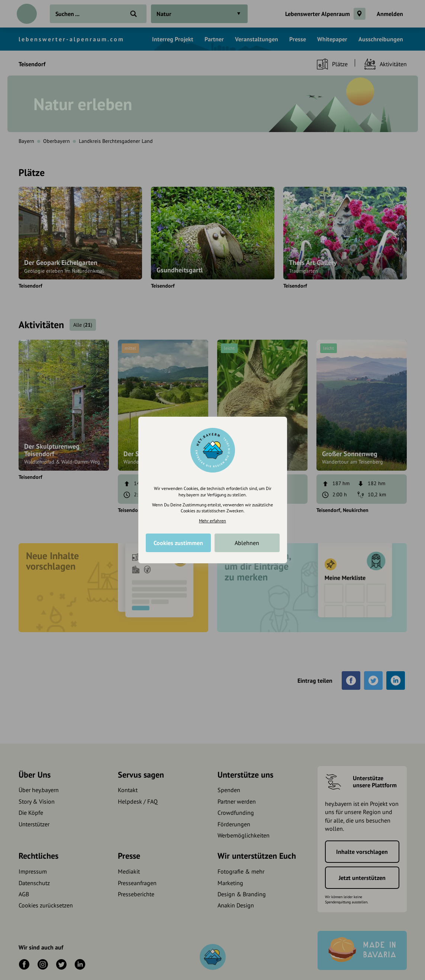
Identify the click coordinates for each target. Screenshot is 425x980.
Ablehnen (247, 543)
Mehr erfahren (212, 521)
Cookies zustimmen (178, 543)
